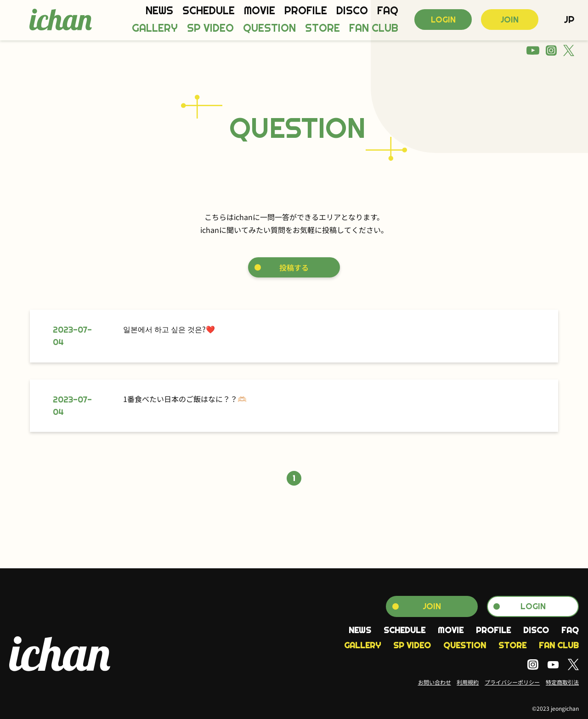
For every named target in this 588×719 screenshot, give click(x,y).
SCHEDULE (209, 11)
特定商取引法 (562, 682)
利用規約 (468, 682)
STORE (322, 28)
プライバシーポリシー (512, 682)
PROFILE (306, 11)
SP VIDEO (210, 28)
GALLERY (155, 28)
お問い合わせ (435, 682)
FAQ (388, 11)
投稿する (294, 267)
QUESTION (269, 28)
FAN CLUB (374, 28)
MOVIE (260, 11)
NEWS (159, 11)
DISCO (352, 11)
